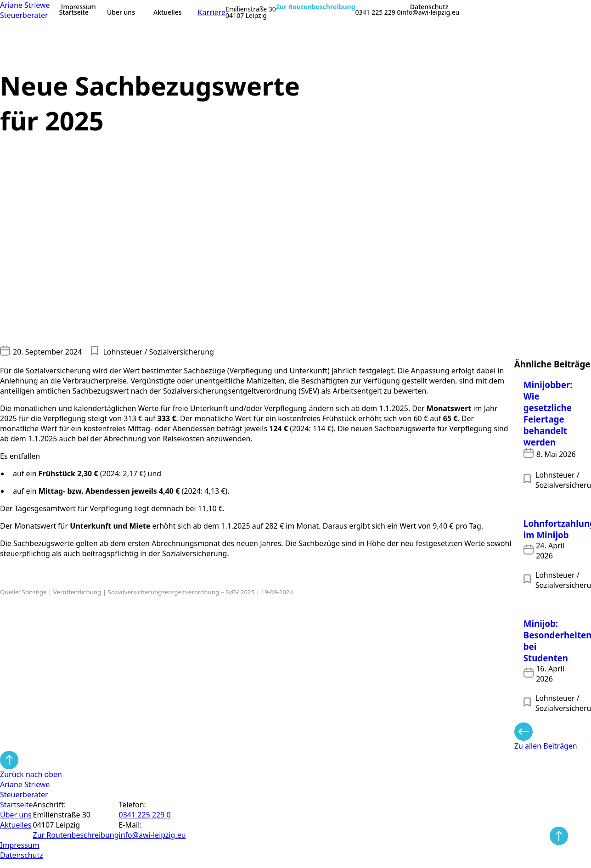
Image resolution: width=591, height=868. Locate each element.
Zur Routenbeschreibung (316, 7)
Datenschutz (429, 7)
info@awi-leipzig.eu (430, 12)
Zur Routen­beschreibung (76, 835)
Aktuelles (168, 12)
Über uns (121, 12)
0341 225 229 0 (378, 12)
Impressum (79, 7)
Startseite (74, 12)
